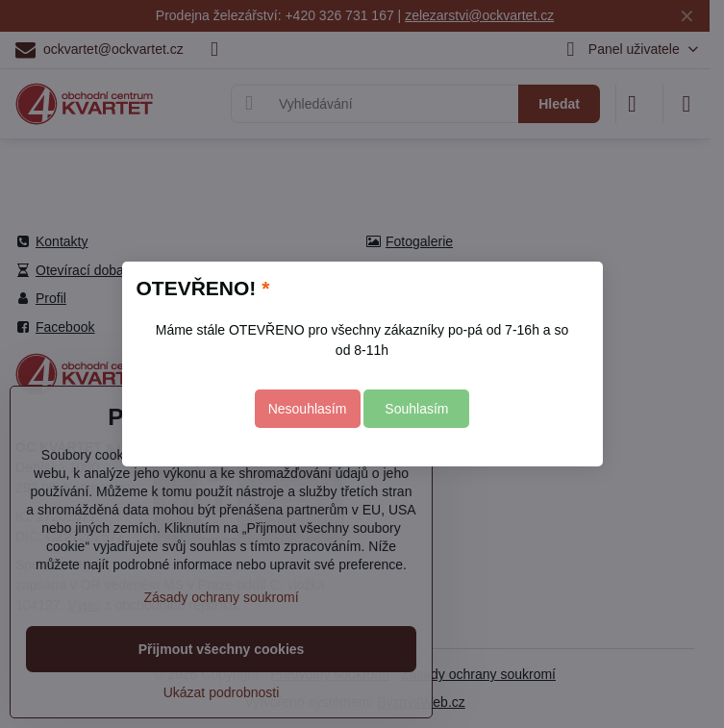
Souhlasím (416, 409)
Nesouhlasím (308, 409)
